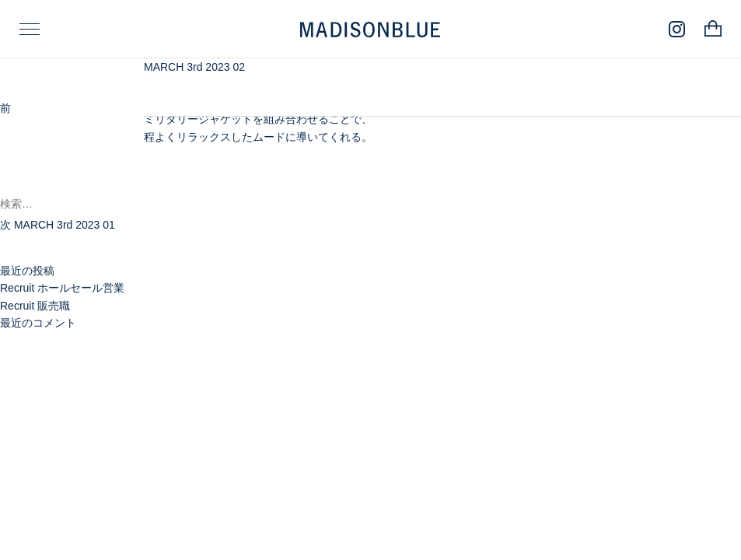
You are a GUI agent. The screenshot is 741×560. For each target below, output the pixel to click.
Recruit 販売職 (35, 306)
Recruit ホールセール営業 (62, 288)
